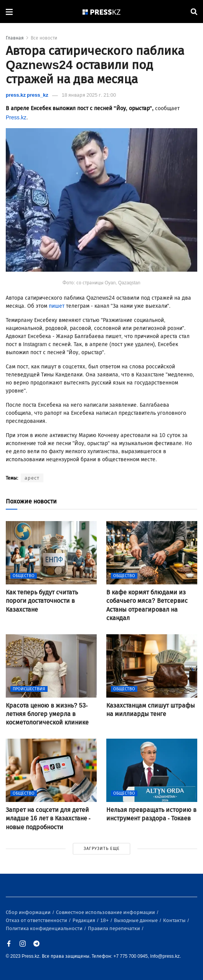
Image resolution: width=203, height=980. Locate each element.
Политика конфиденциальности (45, 928)
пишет (57, 306)
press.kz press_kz (27, 95)
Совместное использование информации (106, 912)
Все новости (44, 38)
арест (32, 478)
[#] (102, 12)
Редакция (84, 920)
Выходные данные (136, 920)
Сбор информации (29, 912)
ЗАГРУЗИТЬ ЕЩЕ (102, 849)
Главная (15, 38)
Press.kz (16, 118)
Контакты (175, 920)
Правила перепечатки (115, 928)
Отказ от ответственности (37, 920)
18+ (105, 920)
